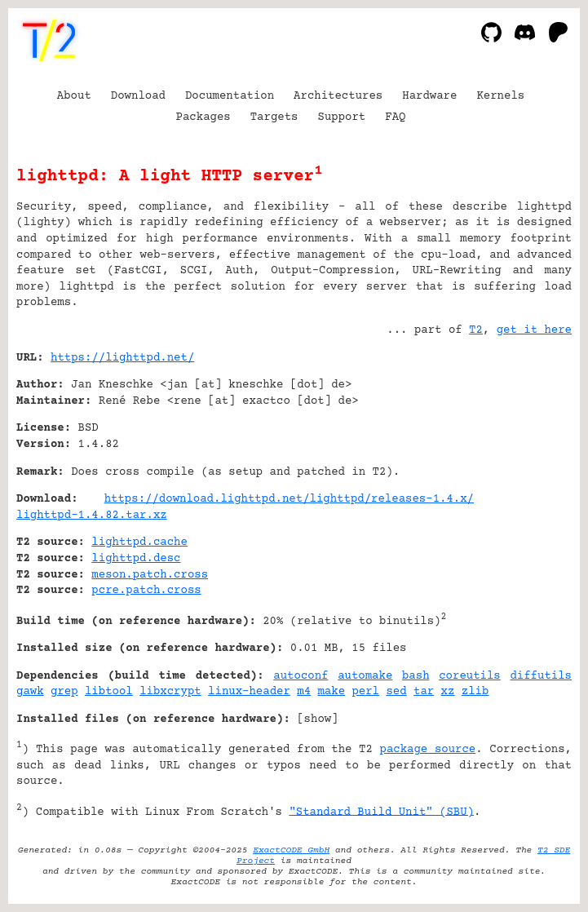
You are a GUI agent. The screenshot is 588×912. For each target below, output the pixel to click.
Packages (203, 117)
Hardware (429, 96)
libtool (109, 692)
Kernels (500, 96)
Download (138, 96)
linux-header (249, 692)
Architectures (338, 96)
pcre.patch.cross (146, 591)
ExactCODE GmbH (291, 850)
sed (396, 692)
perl (365, 692)
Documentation (230, 96)
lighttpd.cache (139, 542)
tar (424, 692)
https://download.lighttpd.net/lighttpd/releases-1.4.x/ (289, 499)
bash (416, 676)
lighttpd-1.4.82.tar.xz (92, 516)
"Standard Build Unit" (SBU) (381, 812)
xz (448, 692)
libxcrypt (170, 692)
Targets (274, 117)
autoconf (301, 676)
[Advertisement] (523, 457)
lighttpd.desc (136, 559)
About (74, 96)
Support (341, 117)
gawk (30, 692)
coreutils (470, 676)
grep (64, 692)
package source (428, 750)
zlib (475, 692)
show (318, 719)
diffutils (541, 676)
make (331, 692)
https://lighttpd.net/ (122, 358)
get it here (534, 330)
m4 (304, 692)
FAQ (395, 117)
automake (365, 676)
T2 (476, 330)
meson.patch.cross (150, 575)
